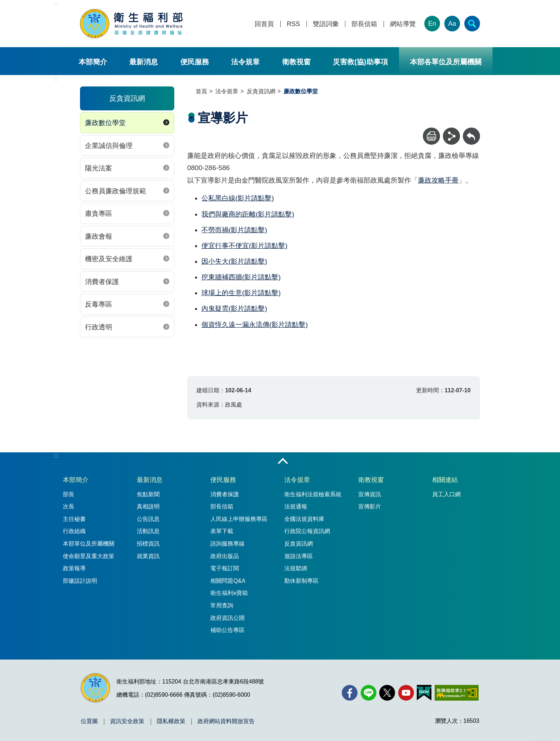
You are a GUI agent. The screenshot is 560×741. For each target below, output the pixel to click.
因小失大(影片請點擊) (234, 261)
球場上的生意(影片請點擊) (241, 293)
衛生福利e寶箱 (229, 593)
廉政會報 (99, 236)
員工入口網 (446, 494)
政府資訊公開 (227, 618)
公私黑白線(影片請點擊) (238, 198)
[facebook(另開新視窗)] (350, 693)
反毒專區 (99, 304)
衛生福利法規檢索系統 (313, 494)
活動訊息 (148, 531)
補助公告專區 (227, 630)
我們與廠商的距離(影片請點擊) (248, 214)
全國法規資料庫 (304, 519)
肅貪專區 (99, 213)
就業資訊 (148, 556)
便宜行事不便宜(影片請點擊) (244, 246)
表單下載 (222, 531)
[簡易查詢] (472, 24)
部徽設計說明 (80, 581)
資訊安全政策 (127, 721)
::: (56, 3)
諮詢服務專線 (227, 544)
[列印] (431, 136)
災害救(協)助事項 (360, 62)
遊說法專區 (299, 556)
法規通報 (296, 506)
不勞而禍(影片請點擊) (234, 230)
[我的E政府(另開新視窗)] (424, 693)
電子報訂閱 (225, 568)
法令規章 (245, 62)
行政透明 (99, 327)
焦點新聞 (148, 494)
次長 (69, 506)
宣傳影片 (370, 506)
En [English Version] (432, 24)
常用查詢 (222, 605)
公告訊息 (148, 519)
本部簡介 (93, 62)
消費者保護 (102, 282)
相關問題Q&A (228, 581)
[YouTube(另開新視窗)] (406, 693)
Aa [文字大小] (452, 24)
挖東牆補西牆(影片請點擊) (241, 277)
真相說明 (148, 506)
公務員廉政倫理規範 (116, 191)
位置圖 (89, 721)
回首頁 (264, 24)
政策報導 (74, 568)
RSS (293, 24)
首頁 (201, 91)
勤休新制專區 (301, 581)
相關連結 (445, 480)
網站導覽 (403, 24)
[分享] (451, 136)
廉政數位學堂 (105, 123)
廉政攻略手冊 (438, 180)
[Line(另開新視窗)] (369, 693)
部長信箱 (364, 24)
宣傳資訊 (370, 494)
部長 (69, 494)
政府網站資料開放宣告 (226, 721)
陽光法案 (99, 168)
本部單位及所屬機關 (89, 544)
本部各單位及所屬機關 (446, 62)
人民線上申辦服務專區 (239, 519)
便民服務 (195, 62)
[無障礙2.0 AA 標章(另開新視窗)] (457, 693)
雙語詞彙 (326, 24)
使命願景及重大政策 (89, 556)
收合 (283, 462)
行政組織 (74, 531)
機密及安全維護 (109, 259)
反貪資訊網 (261, 91)
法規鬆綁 (296, 568)
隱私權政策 (171, 721)
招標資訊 (148, 544)
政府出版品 (225, 556)
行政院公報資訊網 (307, 531)
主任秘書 (74, 519)
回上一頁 (471, 131)
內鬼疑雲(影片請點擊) (234, 309)
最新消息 (144, 62)
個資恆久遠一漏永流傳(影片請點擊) (255, 325)
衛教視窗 (296, 62)
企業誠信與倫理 (109, 146)
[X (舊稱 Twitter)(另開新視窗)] (387, 693)
